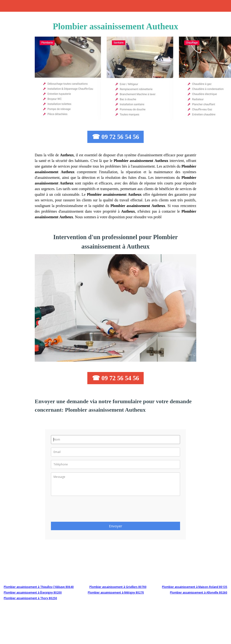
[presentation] (87, 510)
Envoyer (116, 526)
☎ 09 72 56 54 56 (116, 137)
